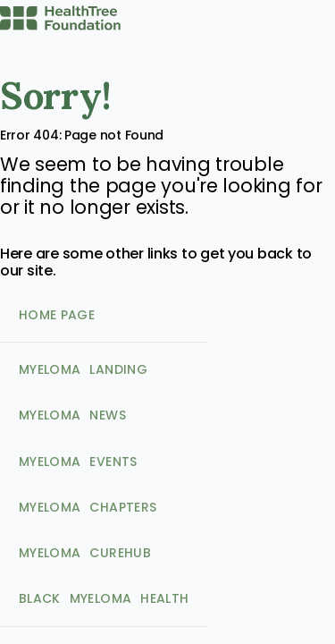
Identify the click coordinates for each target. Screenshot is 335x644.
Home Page (57, 315)
